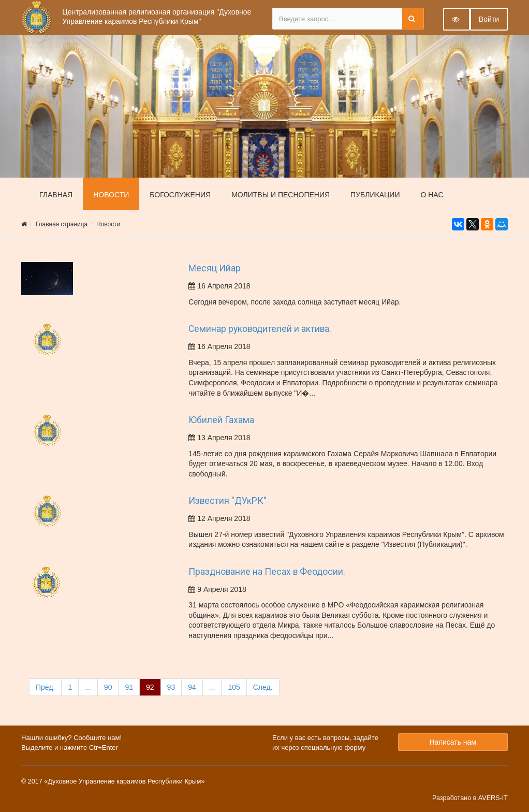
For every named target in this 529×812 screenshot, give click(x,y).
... (88, 687)
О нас (432, 195)
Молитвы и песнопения (281, 195)
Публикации (375, 195)
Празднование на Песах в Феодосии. (267, 572)
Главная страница (62, 224)
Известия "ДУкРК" (227, 501)
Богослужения (180, 195)
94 (192, 687)
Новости (111, 195)
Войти (489, 19)
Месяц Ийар (215, 268)
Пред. (45, 687)
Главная (56, 195)
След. (263, 687)
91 (129, 687)
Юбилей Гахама (221, 420)
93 (171, 687)
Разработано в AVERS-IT (470, 798)
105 (234, 687)
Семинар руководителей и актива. (260, 329)
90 (108, 687)
